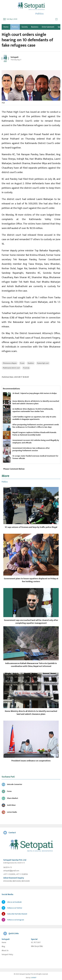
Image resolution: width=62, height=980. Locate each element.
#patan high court (43, 363)
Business (35, 27)
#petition (31, 363)
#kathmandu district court (11, 368)
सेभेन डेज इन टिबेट (37, 947)
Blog (3, 947)
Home (4, 943)
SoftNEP (34, 978)
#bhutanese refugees (10, 363)
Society (25, 27)
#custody (26, 368)
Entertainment (48, 27)
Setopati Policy (7, 955)
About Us (5, 951)
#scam (22, 363)
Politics (15, 27)
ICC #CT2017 (36, 943)
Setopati (14, 57)
